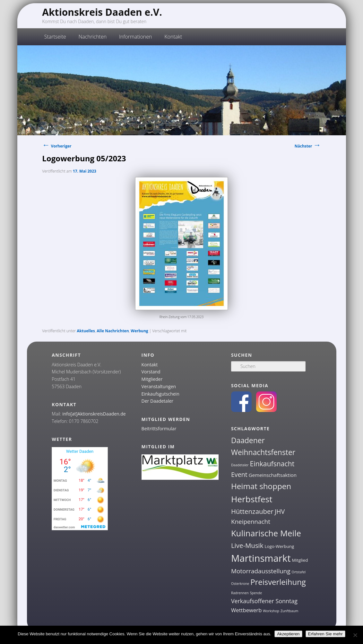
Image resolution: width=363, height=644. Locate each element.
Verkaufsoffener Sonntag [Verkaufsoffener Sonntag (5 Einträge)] (264, 601)
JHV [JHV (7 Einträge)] (280, 511)
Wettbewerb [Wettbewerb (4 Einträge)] (246, 610)
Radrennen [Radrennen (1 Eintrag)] (240, 593)
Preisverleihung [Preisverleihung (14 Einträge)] (278, 582)
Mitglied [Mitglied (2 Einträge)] (300, 560)
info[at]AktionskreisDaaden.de (94, 414)
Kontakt (173, 37)
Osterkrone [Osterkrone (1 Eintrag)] (240, 584)
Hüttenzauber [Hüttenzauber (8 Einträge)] (252, 511)
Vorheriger (57, 146)
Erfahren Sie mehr (325, 634)
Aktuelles (86, 331)
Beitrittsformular (159, 429)
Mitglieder (152, 379)
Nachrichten (93, 37)
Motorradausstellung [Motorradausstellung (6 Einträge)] (261, 571)
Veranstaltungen (159, 386)
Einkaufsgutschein (160, 394)
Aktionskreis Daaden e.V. (102, 12)
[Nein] (355, 635)
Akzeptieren (288, 634)
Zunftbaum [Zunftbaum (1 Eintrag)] (289, 611)
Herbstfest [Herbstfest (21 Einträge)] (252, 499)
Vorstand (151, 372)
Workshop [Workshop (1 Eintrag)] (271, 611)
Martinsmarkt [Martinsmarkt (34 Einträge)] (261, 558)
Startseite (55, 37)
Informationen (136, 37)
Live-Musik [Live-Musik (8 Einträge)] (247, 545)
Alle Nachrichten (113, 331)
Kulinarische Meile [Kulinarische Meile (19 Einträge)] (266, 533)
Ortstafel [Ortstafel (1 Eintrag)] (299, 572)
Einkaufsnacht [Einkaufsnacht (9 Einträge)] (272, 464)
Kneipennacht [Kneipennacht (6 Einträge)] (251, 522)
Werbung (139, 331)
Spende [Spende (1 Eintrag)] (256, 593)
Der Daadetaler (157, 401)
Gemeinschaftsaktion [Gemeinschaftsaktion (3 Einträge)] (273, 475)
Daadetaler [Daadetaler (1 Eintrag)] (240, 465)
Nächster (308, 146)
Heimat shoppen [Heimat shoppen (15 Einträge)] (261, 486)
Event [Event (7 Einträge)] (239, 474)
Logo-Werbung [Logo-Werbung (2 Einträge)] (279, 546)
